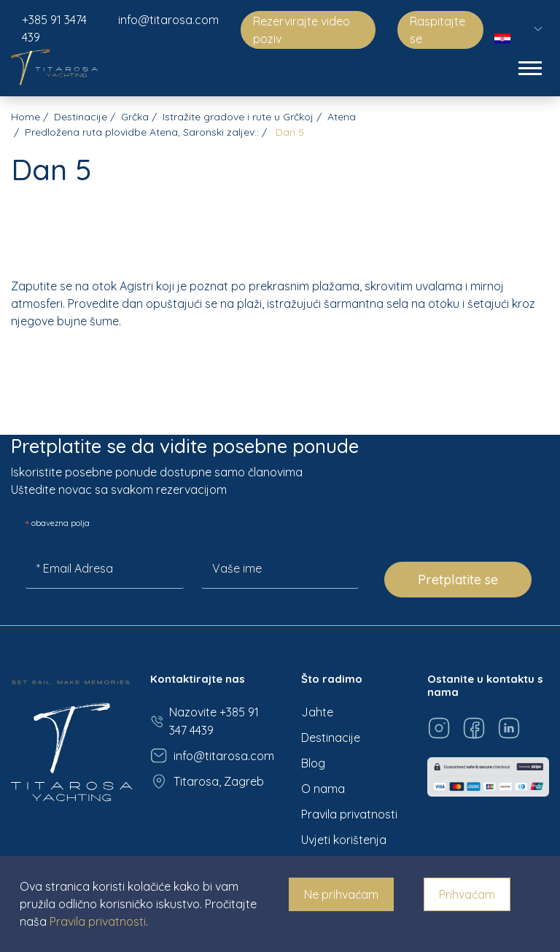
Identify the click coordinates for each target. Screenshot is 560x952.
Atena (342, 117)
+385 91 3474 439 (54, 28)
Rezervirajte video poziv (302, 30)
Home (26, 117)
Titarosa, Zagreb (207, 781)
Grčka (135, 117)
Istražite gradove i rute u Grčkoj (238, 117)
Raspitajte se (437, 30)
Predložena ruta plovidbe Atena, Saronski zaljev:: (142, 132)
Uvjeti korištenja (344, 840)
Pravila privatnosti (349, 814)
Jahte (317, 712)
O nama (323, 789)
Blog (313, 763)
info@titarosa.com (168, 20)
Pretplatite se (458, 580)
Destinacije (81, 117)
